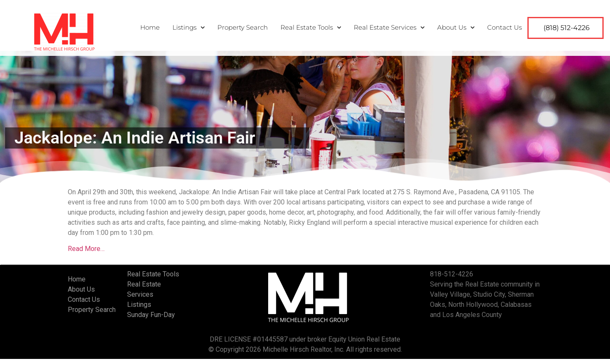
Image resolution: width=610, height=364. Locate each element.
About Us (456, 28)
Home (150, 27)
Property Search (243, 27)
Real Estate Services (389, 28)
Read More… (86, 254)
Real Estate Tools (311, 28)
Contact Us (505, 27)
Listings (189, 28)
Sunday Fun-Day (151, 320)
